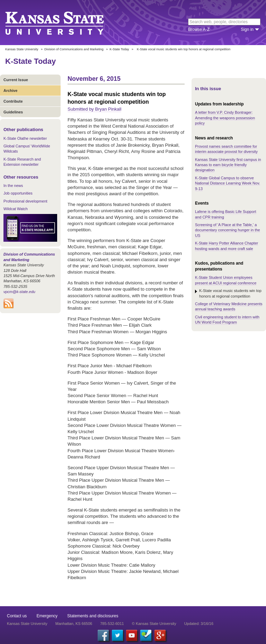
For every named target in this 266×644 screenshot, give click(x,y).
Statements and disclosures (93, 616)
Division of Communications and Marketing (74, 49)
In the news (13, 186)
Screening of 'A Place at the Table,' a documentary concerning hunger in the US (228, 230)
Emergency (47, 616)
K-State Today (119, 49)
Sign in (247, 29)
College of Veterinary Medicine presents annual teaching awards (229, 306)
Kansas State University (63, 23)
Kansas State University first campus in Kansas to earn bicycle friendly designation (228, 165)
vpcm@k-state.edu (19, 292)
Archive (10, 91)
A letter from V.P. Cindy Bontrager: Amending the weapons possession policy (225, 118)
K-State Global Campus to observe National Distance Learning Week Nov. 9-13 (228, 183)
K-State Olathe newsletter (25, 138)
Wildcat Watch (16, 209)
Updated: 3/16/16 (199, 624)
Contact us (17, 616)
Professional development (25, 201)
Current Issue (16, 80)
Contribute (13, 101)
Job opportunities (18, 193)
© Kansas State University (154, 624)
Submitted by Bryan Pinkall (94, 109)
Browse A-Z (199, 29)
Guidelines (13, 112)
